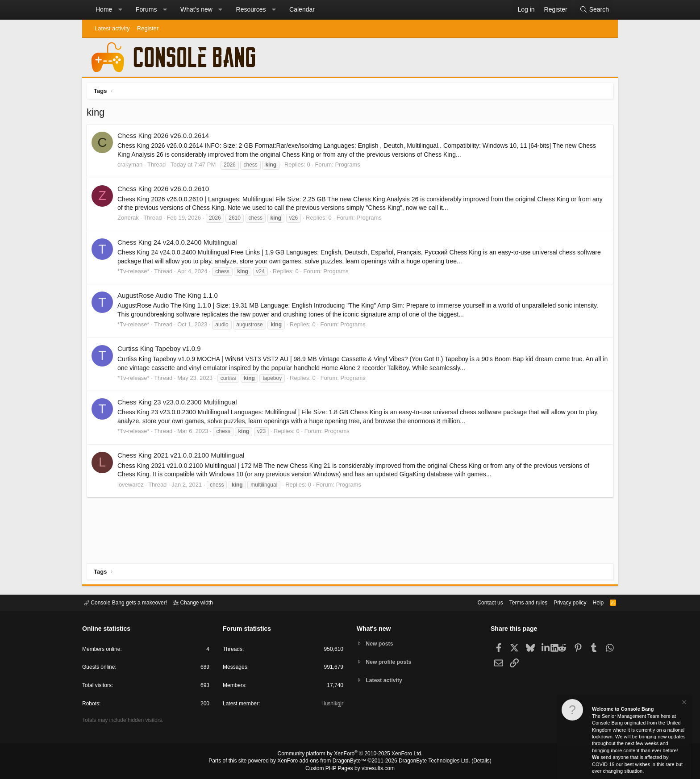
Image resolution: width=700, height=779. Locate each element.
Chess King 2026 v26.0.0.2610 (165, 191)
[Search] (594, 10)
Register (148, 28)
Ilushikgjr (332, 705)
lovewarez (133, 487)
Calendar (302, 9)
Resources (251, 9)
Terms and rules (517, 602)
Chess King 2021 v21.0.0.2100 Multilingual (183, 457)
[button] (120, 10)
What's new (196, 9)
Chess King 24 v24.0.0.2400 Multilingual (179, 244)
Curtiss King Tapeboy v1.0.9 (161, 351)
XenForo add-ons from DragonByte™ (324, 762)
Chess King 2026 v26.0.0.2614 (165, 138)
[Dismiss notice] (683, 703)
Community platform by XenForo (350, 755)
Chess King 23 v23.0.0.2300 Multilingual (179, 404)
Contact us (476, 602)
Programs (350, 167)
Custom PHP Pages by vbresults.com (350, 769)
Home (104, 9)
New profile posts (391, 662)
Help (593, 602)
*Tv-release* (136, 273)
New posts (381, 643)
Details (471, 762)
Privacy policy (562, 602)
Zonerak (130, 220)
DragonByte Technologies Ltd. (427, 762)
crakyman (132, 167)
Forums (146, 9)
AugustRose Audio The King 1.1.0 (170, 298)
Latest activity (112, 28)
